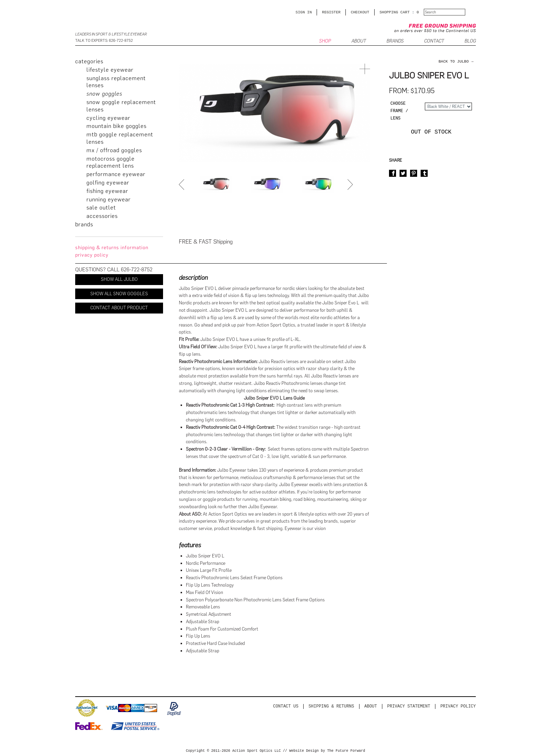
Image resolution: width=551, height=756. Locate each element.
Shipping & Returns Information (112, 248)
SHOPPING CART (395, 12)
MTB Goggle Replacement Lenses (120, 138)
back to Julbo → (456, 61)
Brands (395, 41)
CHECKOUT (360, 12)
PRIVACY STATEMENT (409, 706)
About (371, 706)
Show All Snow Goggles (119, 294)
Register (331, 12)
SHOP (325, 41)
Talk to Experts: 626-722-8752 (104, 41)
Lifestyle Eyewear (110, 70)
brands (84, 224)
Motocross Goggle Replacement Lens (111, 162)
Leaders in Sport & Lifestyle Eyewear (111, 34)
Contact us (286, 706)
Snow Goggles (104, 94)
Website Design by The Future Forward (327, 751)
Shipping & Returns (331, 706)
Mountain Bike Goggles (116, 126)
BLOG (470, 41)
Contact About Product (119, 308)
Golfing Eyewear (108, 183)
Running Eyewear (109, 199)
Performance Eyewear (116, 174)
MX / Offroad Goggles (114, 150)
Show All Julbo (119, 279)
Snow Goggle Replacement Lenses (121, 106)
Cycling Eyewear (108, 118)
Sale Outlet (101, 208)
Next (351, 185)
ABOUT (359, 41)
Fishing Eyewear (107, 191)
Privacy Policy (458, 706)
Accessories (102, 216)
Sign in (304, 12)
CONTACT (434, 41)
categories (89, 61)
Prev (182, 185)
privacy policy (92, 255)
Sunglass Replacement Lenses (116, 82)
